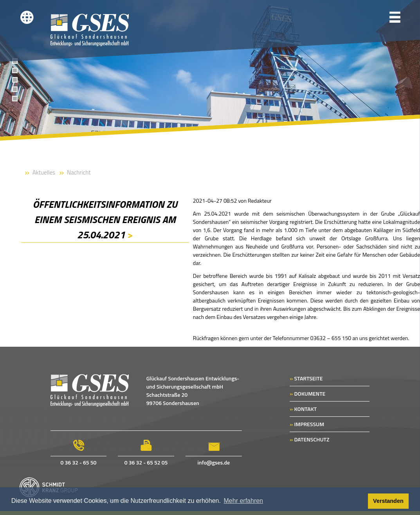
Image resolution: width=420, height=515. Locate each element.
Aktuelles (44, 172)
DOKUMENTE (307, 393)
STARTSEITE (306, 378)
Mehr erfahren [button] (244, 501)
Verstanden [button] (388, 501)
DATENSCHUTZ (309, 439)
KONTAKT (303, 409)
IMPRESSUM (307, 424)
